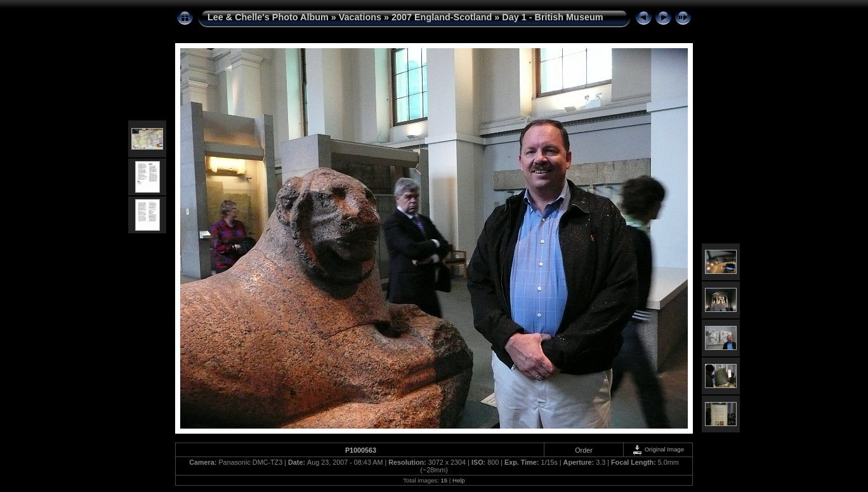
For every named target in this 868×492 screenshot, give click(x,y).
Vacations (360, 17)
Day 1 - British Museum (552, 17)
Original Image (658, 449)
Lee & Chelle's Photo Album (268, 17)
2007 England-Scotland (442, 17)
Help (459, 480)
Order (584, 450)
